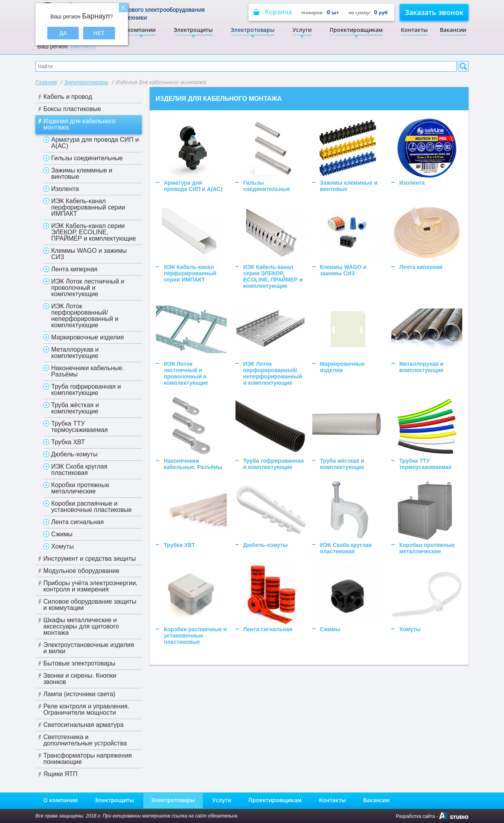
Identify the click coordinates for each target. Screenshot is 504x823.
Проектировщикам (356, 30)
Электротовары (253, 30)
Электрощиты (193, 30)
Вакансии (453, 30)
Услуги (302, 30)
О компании (138, 30)
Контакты (414, 30)
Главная (46, 82)
